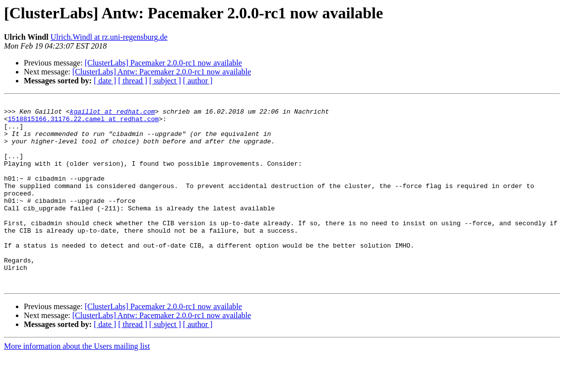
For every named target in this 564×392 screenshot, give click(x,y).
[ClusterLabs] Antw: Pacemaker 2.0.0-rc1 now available (162, 72)
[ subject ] (165, 81)
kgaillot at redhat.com (113, 114)
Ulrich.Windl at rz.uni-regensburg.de (109, 37)
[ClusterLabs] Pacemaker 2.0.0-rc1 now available (163, 63)
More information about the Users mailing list (77, 383)
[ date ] (105, 81)
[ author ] (198, 81)
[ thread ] (133, 81)
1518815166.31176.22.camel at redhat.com (83, 123)
